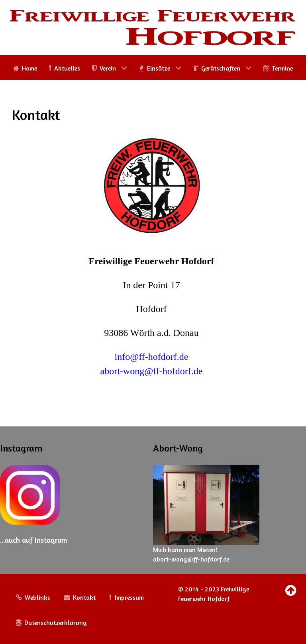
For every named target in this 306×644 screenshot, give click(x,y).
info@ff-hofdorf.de (152, 357)
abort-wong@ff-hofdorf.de (152, 371)
